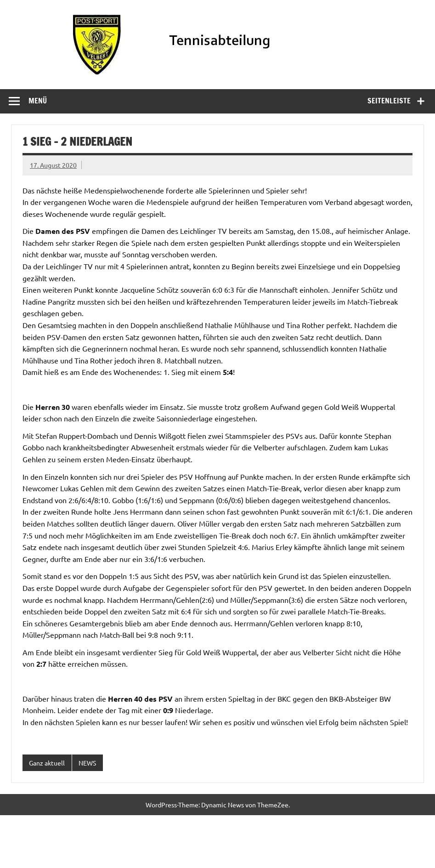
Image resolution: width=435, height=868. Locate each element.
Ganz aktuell (47, 763)
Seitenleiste (389, 101)
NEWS (87, 763)
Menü (38, 101)
